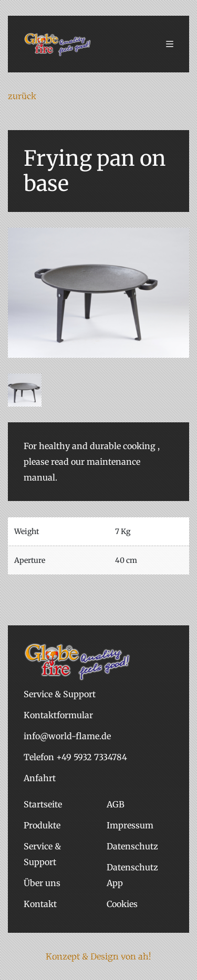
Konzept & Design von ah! (98, 956)
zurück (22, 96)
